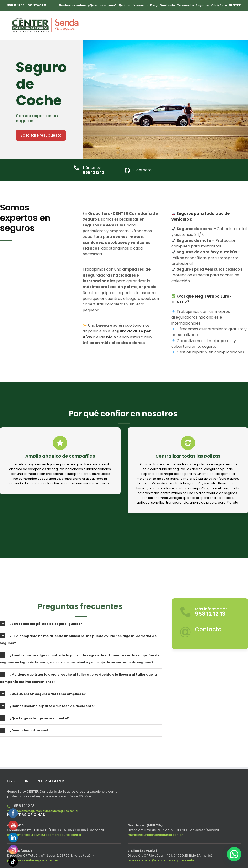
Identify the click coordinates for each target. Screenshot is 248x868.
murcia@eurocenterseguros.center (155, 835)
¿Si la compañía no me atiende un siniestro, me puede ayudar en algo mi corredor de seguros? (78, 639)
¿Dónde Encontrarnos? (24, 730)
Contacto (142, 170)
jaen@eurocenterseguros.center (33, 860)
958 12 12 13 (93, 172)
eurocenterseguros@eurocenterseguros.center (46, 811)
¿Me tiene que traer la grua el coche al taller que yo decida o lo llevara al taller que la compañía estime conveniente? (78, 678)
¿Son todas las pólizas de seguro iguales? (41, 624)
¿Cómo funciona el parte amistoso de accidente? (48, 706)
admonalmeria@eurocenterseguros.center (162, 860)
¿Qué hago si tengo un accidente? (34, 718)
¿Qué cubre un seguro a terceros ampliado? (43, 694)
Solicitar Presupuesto (41, 135)
